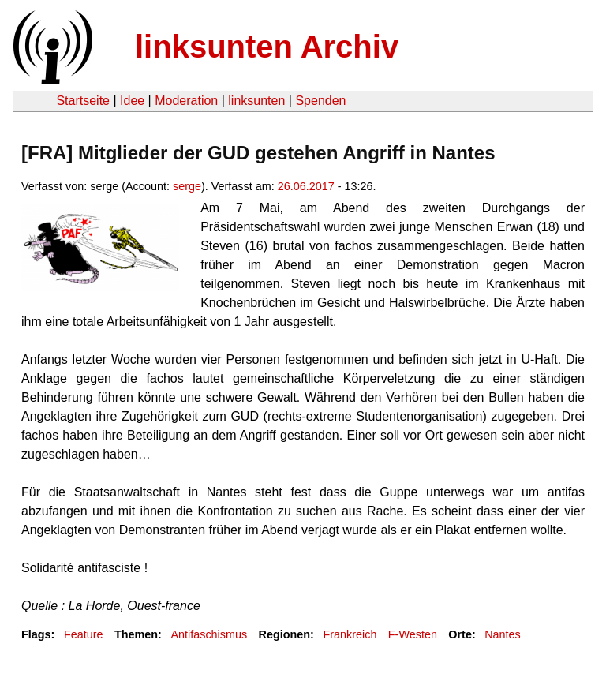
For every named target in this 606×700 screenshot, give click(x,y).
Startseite (83, 101)
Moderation (186, 101)
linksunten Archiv (267, 47)
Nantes (503, 634)
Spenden (320, 101)
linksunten (256, 101)
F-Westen (413, 634)
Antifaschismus (209, 634)
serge (187, 186)
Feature (84, 634)
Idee (132, 101)
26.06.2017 (306, 186)
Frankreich (350, 634)
